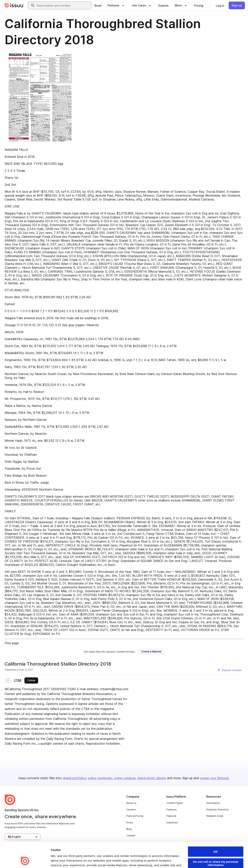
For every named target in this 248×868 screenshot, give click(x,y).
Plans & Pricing (135, 816)
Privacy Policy (117, 846)
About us (131, 803)
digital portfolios (74, 778)
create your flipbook (214, 778)
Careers (131, 810)
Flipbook (171, 816)
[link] (98, 5)
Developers (213, 803)
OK (216, 828)
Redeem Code (215, 816)
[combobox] (63, 5)
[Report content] (230, 670)
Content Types (175, 803)
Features (172, 810)
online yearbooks (100, 778)
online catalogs (125, 778)
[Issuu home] (14, 5)
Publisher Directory (217, 810)
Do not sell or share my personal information (216, 840)
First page (12, 643)
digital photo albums (152, 778)
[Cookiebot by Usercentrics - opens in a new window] (25, 860)
